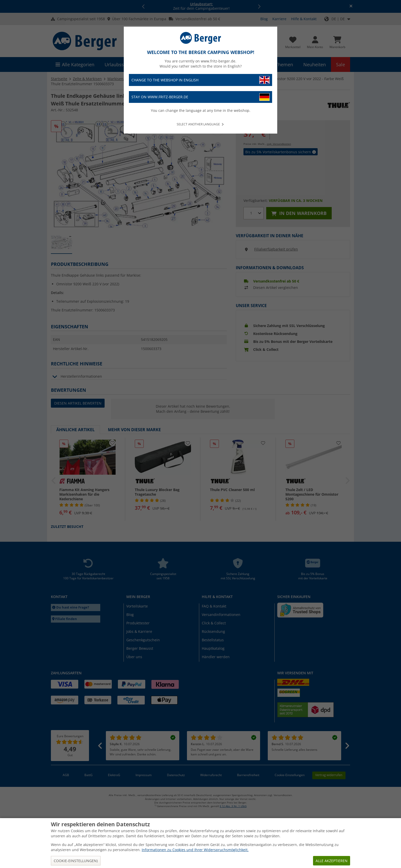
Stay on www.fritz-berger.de (201, 97)
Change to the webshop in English (201, 80)
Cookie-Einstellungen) (76, 861)
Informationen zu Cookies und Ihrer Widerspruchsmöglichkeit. (195, 850)
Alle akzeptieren (332, 861)
